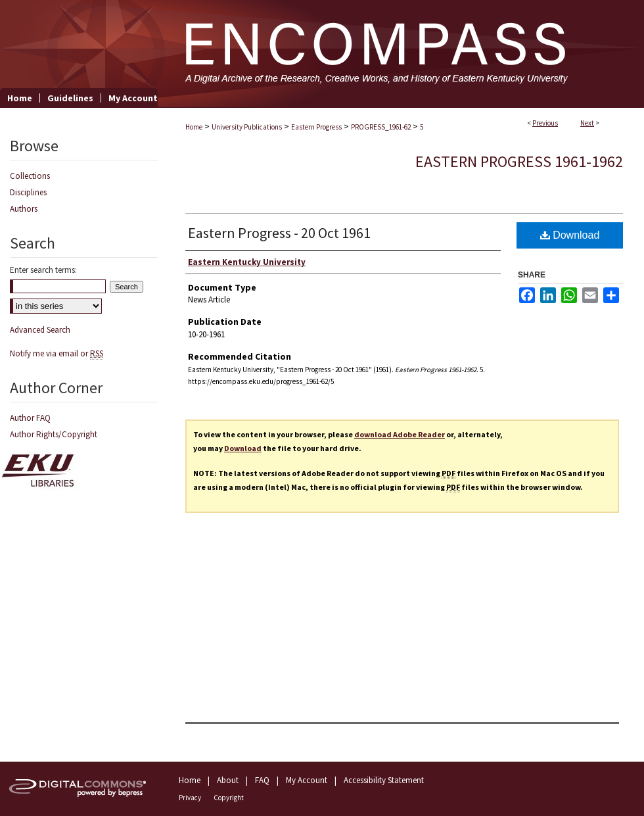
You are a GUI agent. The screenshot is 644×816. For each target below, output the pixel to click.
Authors (24, 209)
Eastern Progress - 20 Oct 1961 (279, 233)
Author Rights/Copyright (54, 434)
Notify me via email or (57, 353)
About (228, 780)
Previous (545, 123)
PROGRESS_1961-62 (381, 127)
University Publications (247, 127)
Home (194, 127)
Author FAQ (30, 418)
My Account (307, 780)
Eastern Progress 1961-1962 (519, 161)
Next (587, 123)
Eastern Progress (316, 127)
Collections (30, 176)
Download (570, 235)
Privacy (190, 798)
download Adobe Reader (400, 434)
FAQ (262, 780)
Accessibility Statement (384, 780)
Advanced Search (40, 330)
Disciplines (28, 192)
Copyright (229, 798)
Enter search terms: (43, 270)
